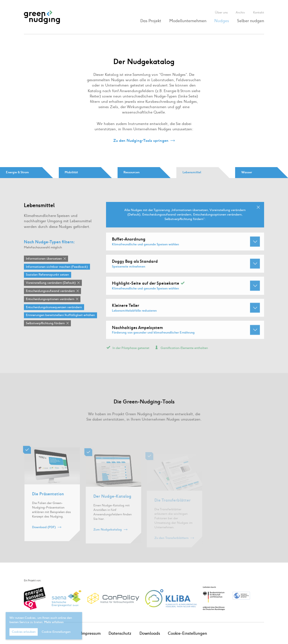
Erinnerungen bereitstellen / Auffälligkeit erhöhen (60, 315)
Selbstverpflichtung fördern (45, 323)
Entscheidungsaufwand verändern (50, 291)
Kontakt (259, 12)
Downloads (150, 633)
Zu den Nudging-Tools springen (141, 141)
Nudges (222, 21)
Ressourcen (131, 172)
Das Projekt (151, 21)
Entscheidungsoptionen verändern (50, 299)
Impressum (91, 633)
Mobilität (71, 172)
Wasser (247, 172)
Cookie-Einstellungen (187, 633)
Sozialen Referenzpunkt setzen (47, 275)
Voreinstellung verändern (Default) (51, 283)
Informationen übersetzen (44, 259)
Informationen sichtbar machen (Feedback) (57, 267)
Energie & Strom (17, 172)
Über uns (221, 12)
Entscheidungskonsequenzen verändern (54, 307)
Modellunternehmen (188, 21)
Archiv (240, 12)
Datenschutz (120, 633)
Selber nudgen (251, 21)
